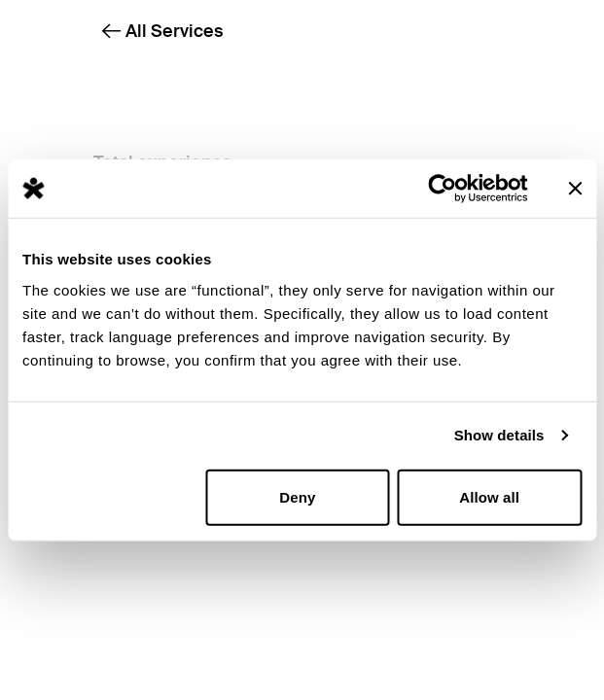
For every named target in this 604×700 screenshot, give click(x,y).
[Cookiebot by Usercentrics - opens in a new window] (442, 189)
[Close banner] (575, 189)
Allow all (489, 496)
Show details (499, 435)
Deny (297, 496)
